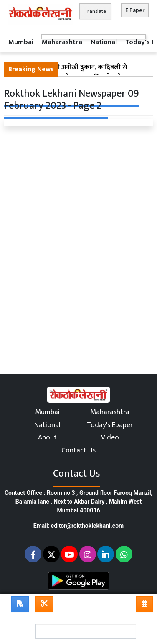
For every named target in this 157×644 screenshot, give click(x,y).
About (47, 437)
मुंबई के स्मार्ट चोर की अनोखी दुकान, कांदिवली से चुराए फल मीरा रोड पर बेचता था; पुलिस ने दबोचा (68, 72)
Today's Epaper (110, 425)
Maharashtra (62, 42)
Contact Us (78, 450)
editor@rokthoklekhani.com (87, 526)
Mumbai (21, 42)
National (104, 42)
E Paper (135, 10)
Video (110, 437)
